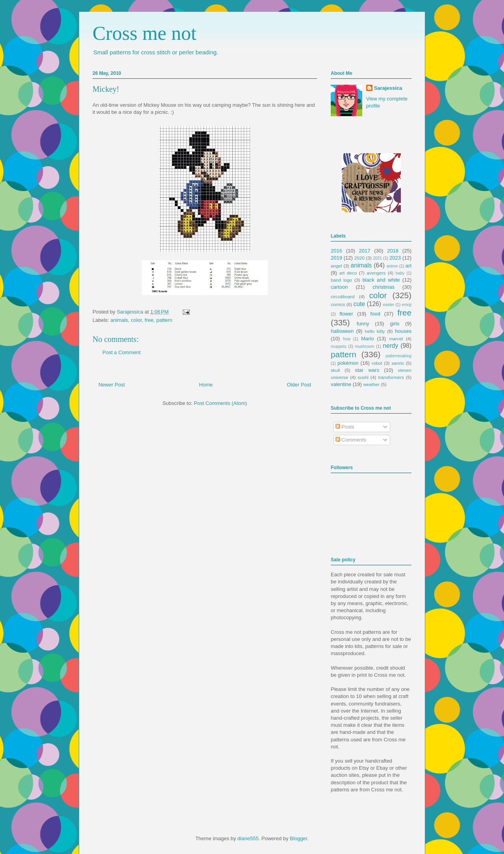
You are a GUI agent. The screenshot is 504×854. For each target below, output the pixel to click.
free (149, 320)
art (409, 266)
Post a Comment (121, 352)
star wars (367, 370)
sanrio (398, 363)
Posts (345, 427)
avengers (376, 273)
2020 (359, 258)
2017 (365, 251)
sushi (363, 377)
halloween (342, 331)
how (347, 339)
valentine (341, 384)
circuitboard (343, 296)
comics (338, 304)
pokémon (348, 363)
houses (403, 331)
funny (363, 324)
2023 (395, 258)
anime (392, 266)
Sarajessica (131, 312)
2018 (393, 251)
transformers (391, 377)
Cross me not (145, 33)
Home (206, 385)
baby (400, 273)
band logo (341, 280)
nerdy (390, 346)
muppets (339, 346)
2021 (377, 258)
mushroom (365, 346)
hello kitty (375, 331)
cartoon (339, 287)
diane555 (248, 838)
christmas (384, 287)
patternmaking (398, 356)
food (375, 314)
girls (395, 324)
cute (359, 304)
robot (377, 363)
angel (336, 266)
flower (346, 314)
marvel (396, 339)
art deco (348, 273)
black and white (381, 280)
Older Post (299, 385)
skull (335, 370)
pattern (164, 320)
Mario (368, 339)
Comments (351, 440)
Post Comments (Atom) (220, 403)
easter (388, 305)
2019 (336, 258)
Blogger (298, 838)
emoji (407, 305)
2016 (336, 251)
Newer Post (112, 385)
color (136, 320)
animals (120, 320)
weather (371, 384)
